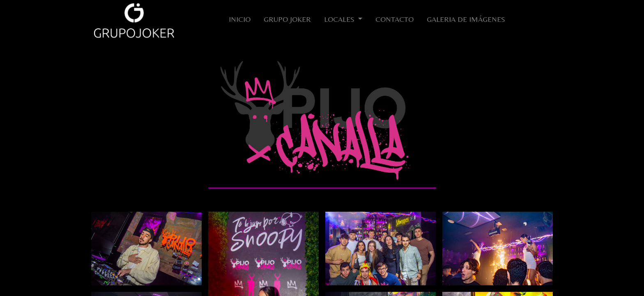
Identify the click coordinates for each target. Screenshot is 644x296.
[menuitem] (240, 21)
